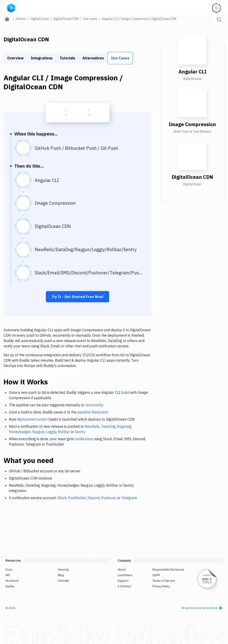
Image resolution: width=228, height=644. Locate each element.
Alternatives (93, 58)
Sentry (80, 432)
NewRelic (92, 426)
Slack (62, 498)
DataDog (108, 426)
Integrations (42, 58)
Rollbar (64, 432)
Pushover (109, 498)
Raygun (38, 432)
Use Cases (120, 58)
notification (84, 439)
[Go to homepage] (11, 8)
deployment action (32, 419)
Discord (94, 498)
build (125, 392)
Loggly (51, 432)
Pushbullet (77, 498)
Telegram (129, 498)
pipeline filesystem (93, 412)
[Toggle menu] (216, 8)
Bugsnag (124, 426)
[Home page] (9, 19)
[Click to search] (219, 20)
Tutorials (67, 58)
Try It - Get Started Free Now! (77, 297)
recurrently (94, 405)
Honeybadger (20, 432)
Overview (15, 58)
